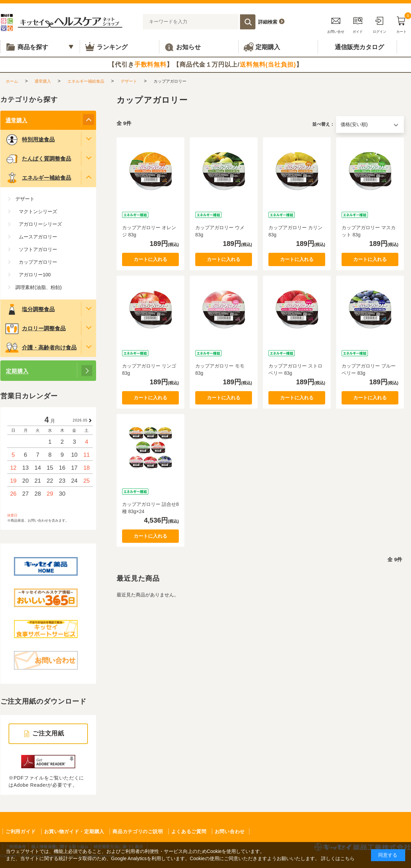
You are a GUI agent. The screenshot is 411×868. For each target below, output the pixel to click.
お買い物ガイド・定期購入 (74, 831)
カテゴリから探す (29, 99)
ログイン (380, 24)
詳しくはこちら (338, 858)
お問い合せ (336, 24)
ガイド (358, 24)
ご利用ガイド (21, 831)
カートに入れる (150, 259)
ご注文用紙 (48, 733)
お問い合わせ (230, 831)
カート (401, 24)
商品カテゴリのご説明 (138, 831)
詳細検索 (268, 22)
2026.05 (80, 420)
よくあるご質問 (189, 831)
